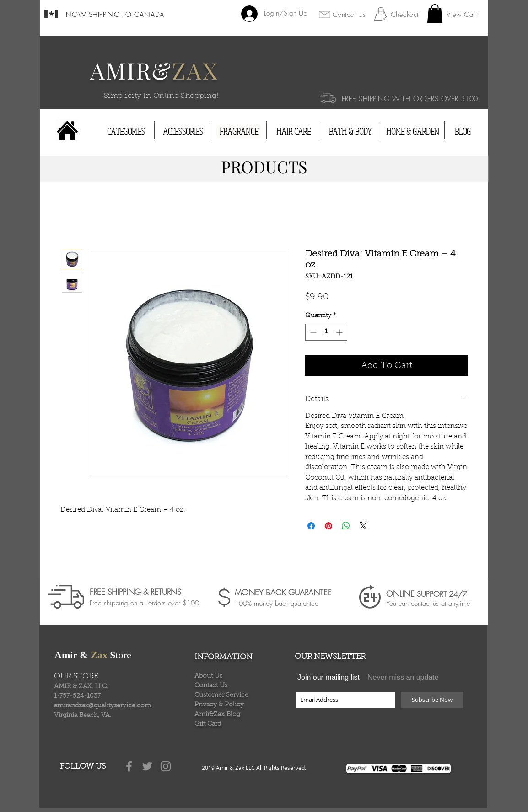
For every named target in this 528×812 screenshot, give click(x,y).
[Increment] (340, 332)
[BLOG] (463, 132)
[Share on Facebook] (311, 526)
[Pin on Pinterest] (329, 526)
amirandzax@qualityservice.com (102, 706)
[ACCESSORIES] (183, 132)
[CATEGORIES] (126, 132)
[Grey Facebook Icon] (129, 766)
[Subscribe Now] (432, 700)
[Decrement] (312, 332)
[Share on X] (363, 526)
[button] (435, 14)
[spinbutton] (326, 332)
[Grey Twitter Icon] (147, 766)
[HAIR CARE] (294, 132)
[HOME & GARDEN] (413, 132)
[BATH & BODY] (350, 132)
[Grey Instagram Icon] (166, 766)
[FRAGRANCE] (239, 132)
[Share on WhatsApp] (346, 526)
